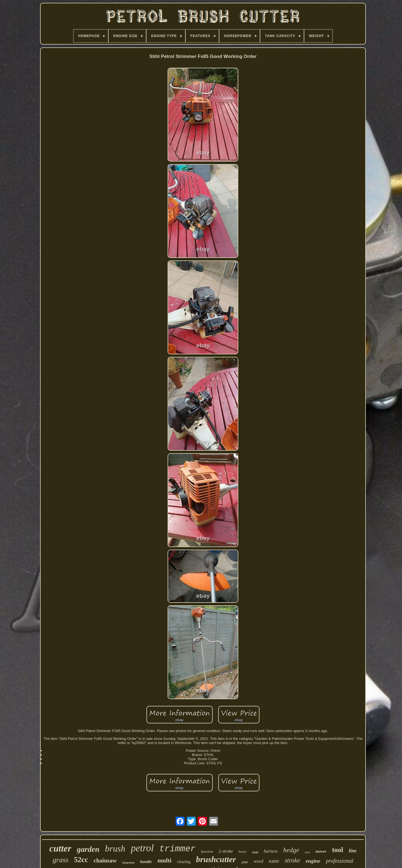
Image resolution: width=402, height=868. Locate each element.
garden (88, 849)
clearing (184, 862)
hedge (291, 850)
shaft (255, 852)
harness (271, 851)
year (245, 862)
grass (60, 860)
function (207, 851)
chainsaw (105, 860)
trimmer (177, 849)
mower (321, 851)
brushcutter (216, 859)
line (353, 851)
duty (307, 852)
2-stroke (226, 851)
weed (258, 861)
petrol (142, 848)
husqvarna (128, 863)
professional (340, 861)
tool (337, 850)
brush (115, 849)
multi (165, 860)
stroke (292, 860)
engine (313, 861)
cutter (60, 849)
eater (274, 861)
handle (146, 862)
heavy (242, 852)
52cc (81, 860)
